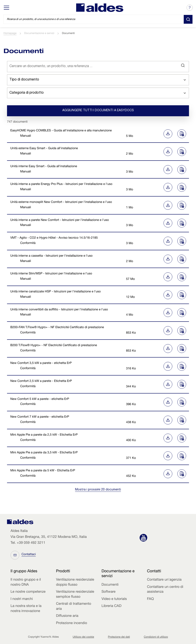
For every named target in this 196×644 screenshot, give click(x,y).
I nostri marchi (22, 599)
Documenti (110, 585)
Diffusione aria (67, 616)
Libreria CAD (112, 606)
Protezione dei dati (119, 637)
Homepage (10, 34)
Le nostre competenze (28, 592)
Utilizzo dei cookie (83, 637)
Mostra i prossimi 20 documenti (98, 490)
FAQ (150, 599)
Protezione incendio (71, 623)
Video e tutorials (114, 599)
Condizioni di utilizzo (156, 637)
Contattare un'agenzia (164, 580)
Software (109, 592)
